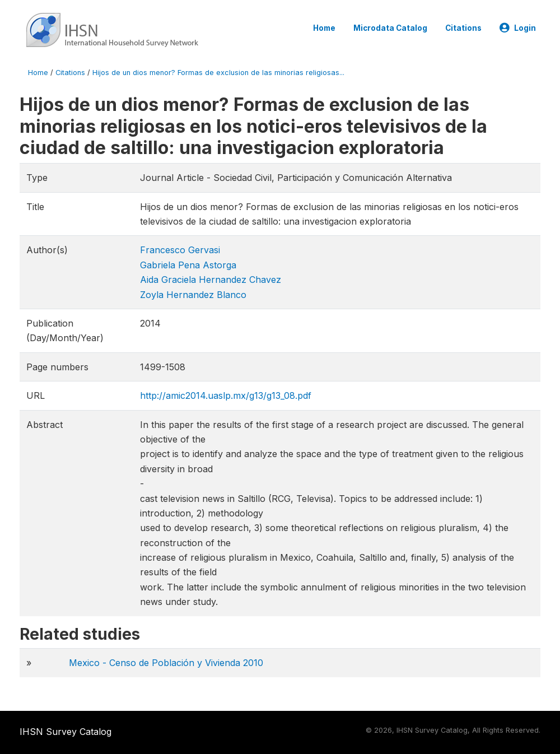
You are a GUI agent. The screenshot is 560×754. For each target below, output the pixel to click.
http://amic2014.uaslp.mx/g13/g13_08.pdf (226, 395)
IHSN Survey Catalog (66, 732)
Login (518, 28)
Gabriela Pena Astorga (188, 265)
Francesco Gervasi (180, 250)
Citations (463, 28)
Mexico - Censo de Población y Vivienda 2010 (166, 663)
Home (324, 28)
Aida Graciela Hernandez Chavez (211, 280)
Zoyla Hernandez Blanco (193, 295)
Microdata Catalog (390, 28)
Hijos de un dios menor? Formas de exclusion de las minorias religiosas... (218, 73)
